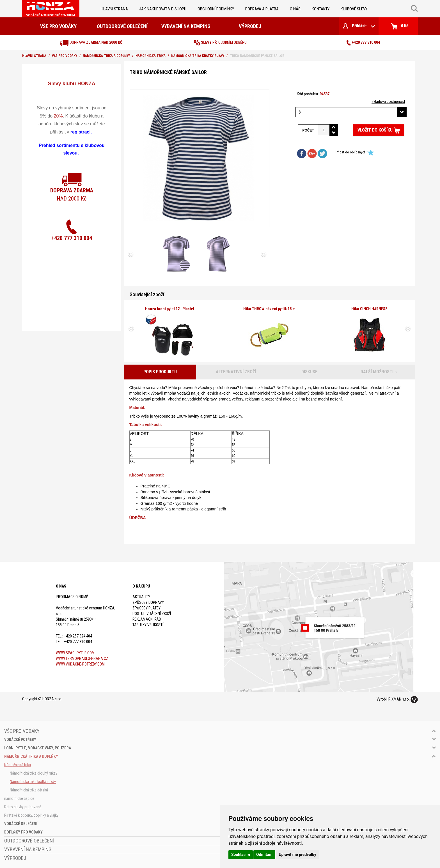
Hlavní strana (114, 9)
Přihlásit (359, 26)
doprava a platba (262, 9)
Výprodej (250, 26)
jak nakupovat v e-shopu (163, 9)
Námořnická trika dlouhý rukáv (34, 773)
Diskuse (309, 372)
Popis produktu (160, 372)
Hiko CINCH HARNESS (369, 309)
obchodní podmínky (216, 9)
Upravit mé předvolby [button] (297, 855)
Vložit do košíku (379, 130)
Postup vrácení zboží (152, 614)
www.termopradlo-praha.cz (82, 659)
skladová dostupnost (388, 102)
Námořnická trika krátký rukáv (198, 56)
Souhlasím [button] (241, 855)
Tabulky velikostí (148, 625)
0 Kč (400, 26)
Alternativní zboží (236, 372)
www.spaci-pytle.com (75, 653)
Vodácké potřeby (20, 740)
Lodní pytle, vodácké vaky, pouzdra (38, 748)
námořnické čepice (19, 798)
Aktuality (141, 597)
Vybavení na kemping (186, 26)
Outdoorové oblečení (122, 26)
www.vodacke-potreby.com (80, 664)
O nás (295, 9)
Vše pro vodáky (58, 26)
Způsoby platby (146, 608)
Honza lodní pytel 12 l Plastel (170, 309)
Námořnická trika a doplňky (106, 56)
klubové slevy (354, 9)
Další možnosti (379, 372)
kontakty (321, 9)
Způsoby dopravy (148, 602)
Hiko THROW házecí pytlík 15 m (269, 309)
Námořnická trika (151, 56)
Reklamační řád (147, 619)
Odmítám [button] (264, 855)
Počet (308, 130)
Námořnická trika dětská (29, 790)
